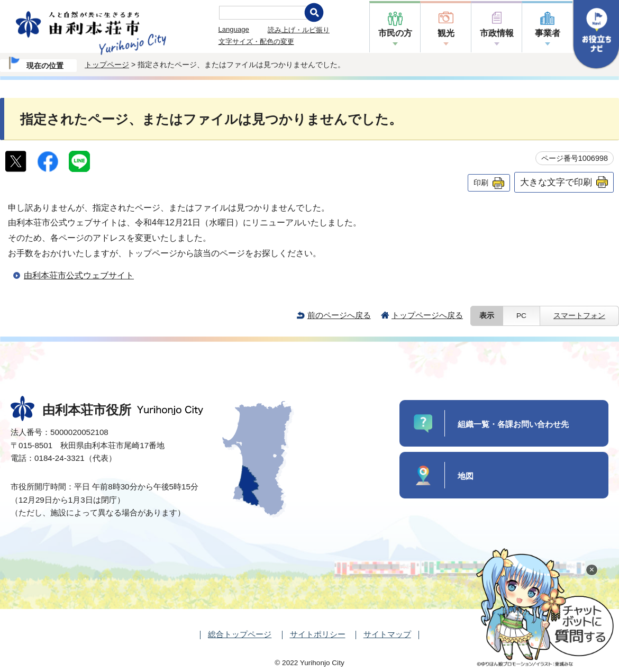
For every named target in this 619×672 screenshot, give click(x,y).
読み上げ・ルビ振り (299, 30)
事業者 (548, 33)
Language (234, 29)
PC (521, 316)
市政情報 (497, 33)
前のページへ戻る (339, 315)
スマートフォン (579, 316)
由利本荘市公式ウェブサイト (79, 275)
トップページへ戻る (427, 315)
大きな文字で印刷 (556, 182)
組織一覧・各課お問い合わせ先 (513, 424)
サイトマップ (387, 634)
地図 (466, 476)
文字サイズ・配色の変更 (256, 42)
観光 (446, 33)
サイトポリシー (318, 634)
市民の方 (395, 33)
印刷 (481, 183)
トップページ (107, 65)
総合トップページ (240, 634)
